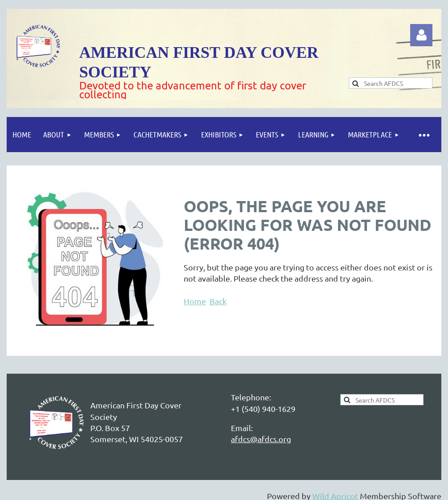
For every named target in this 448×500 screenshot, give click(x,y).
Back (218, 301)
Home (195, 301)
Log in (421, 35)
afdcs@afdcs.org (261, 439)
